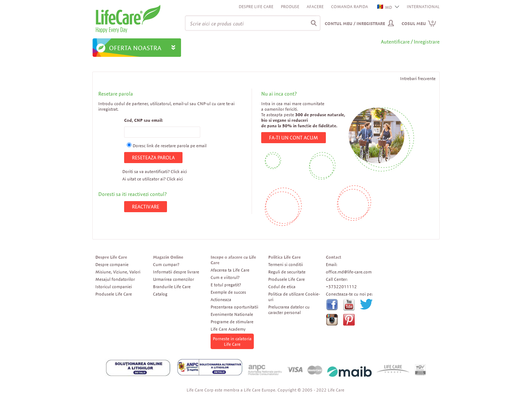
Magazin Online (168, 257)
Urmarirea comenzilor (173, 279)
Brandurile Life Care (172, 287)
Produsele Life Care (114, 294)
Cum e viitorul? (225, 277)
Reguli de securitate (287, 272)
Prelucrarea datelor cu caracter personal (289, 310)
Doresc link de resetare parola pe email (170, 146)
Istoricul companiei (114, 287)
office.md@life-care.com (349, 272)
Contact (334, 257)
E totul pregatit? (226, 285)
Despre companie (112, 264)
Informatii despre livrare (176, 272)
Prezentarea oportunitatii (234, 307)
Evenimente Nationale (232, 314)
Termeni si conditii (286, 264)
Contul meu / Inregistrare (355, 23)
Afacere (315, 6)
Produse (290, 6)
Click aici (179, 171)
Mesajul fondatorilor (115, 279)
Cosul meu (419, 23)
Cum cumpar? (166, 264)
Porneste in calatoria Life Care (232, 341)
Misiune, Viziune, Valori (118, 272)
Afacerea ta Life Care (230, 270)
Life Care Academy (228, 329)
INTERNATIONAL (423, 6)
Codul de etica (282, 287)
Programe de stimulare (232, 322)
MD (385, 7)
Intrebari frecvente (418, 78)
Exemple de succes (228, 292)
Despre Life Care (256, 6)
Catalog (160, 294)
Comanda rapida (349, 6)
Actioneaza (221, 299)
